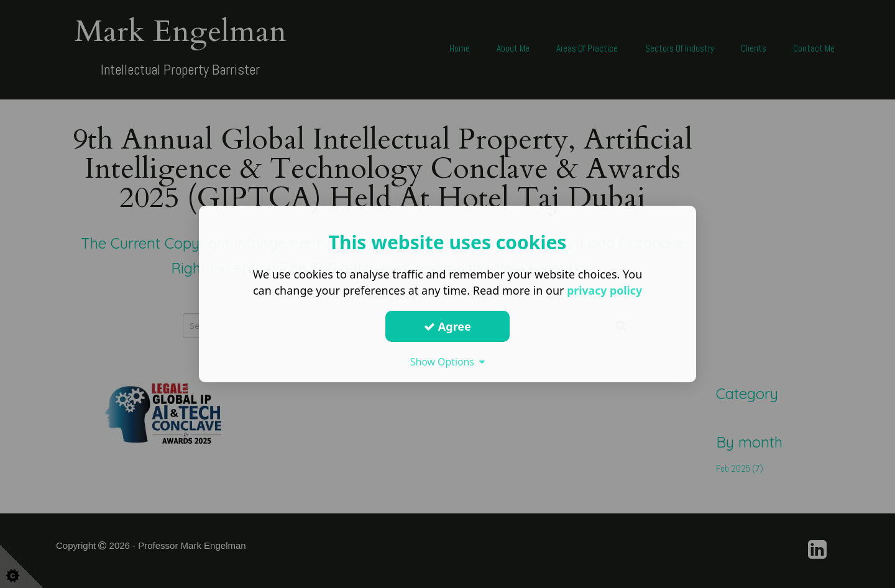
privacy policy (604, 290)
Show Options (447, 362)
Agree (447, 326)
